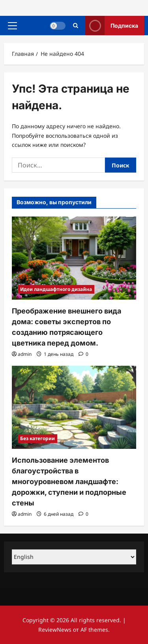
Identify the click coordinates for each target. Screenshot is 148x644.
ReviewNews (55, 630)
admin (25, 354)
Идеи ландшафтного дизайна (56, 289)
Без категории (37, 438)
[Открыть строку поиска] (76, 26)
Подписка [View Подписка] (112, 26)
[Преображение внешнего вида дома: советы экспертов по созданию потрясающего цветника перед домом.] (74, 258)
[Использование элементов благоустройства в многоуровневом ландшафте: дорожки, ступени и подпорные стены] (74, 407)
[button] (12, 26)
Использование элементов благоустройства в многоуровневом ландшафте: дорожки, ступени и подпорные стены (69, 482)
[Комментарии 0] (83, 354)
